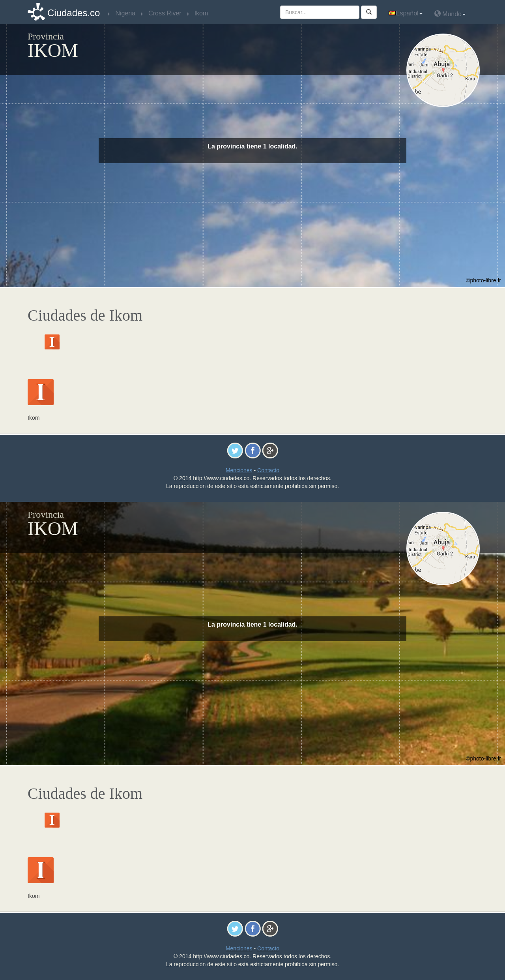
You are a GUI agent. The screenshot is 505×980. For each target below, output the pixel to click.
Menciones (239, 470)
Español (406, 13)
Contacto (268, 470)
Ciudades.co (74, 13)
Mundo (450, 14)
